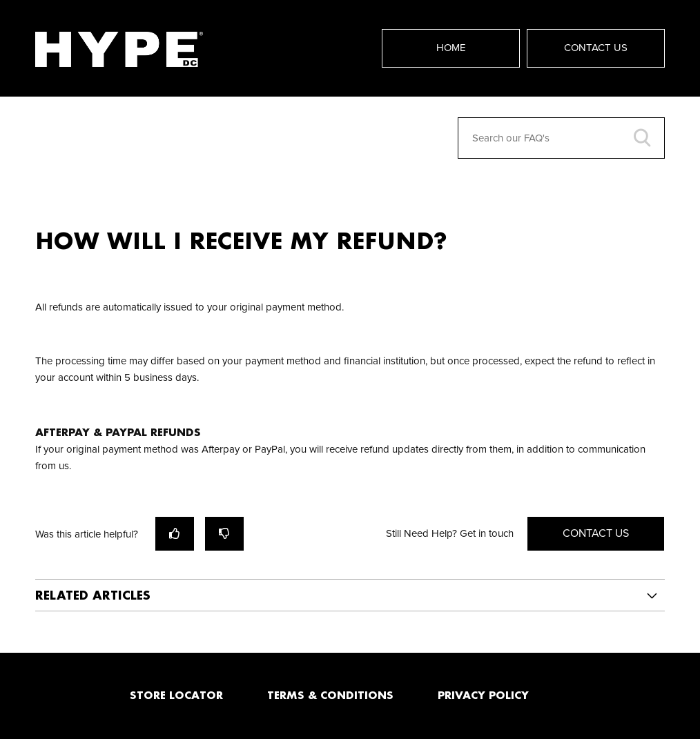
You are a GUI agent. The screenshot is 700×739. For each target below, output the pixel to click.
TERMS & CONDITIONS (330, 695)
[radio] (175, 534)
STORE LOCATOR (176, 695)
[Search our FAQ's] (561, 138)
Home (451, 48)
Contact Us (596, 48)
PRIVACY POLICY (483, 695)
